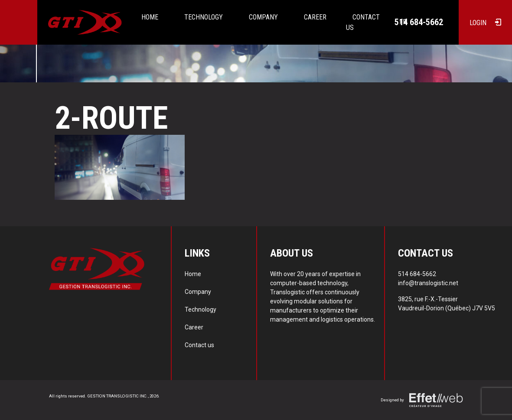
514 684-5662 (419, 22)
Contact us (199, 345)
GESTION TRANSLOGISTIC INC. (117, 396)
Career (315, 17)
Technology (204, 17)
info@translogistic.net (428, 283)
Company (263, 17)
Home (150, 17)
